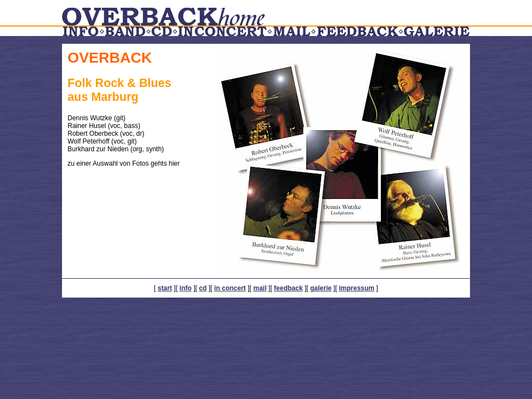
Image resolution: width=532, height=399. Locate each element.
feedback (288, 288)
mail (260, 288)
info (185, 288)
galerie (321, 288)
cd (203, 288)
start (165, 288)
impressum (357, 288)
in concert (230, 288)
